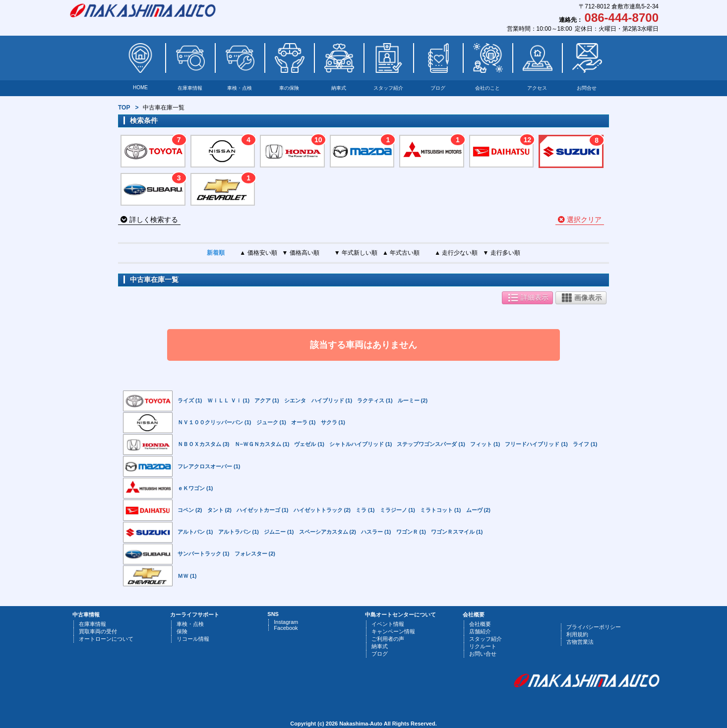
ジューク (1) (272, 422)
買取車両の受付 (98, 631)
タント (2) (220, 510)
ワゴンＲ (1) (411, 532)
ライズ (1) (190, 400)
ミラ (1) (365, 510)
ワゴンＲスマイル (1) (457, 532)
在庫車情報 (190, 88)
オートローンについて (106, 639)
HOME (140, 87)
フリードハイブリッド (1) (536, 444)
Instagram (286, 622)
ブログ (438, 88)
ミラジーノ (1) (398, 510)
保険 (182, 631)
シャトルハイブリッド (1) (361, 444)
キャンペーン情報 (393, 631)
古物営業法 (580, 642)
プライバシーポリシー (594, 627)
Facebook (286, 628)
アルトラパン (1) (239, 532)
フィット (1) (485, 444)
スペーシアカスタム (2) (328, 532)
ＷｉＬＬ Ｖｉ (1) (229, 400)
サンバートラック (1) (204, 554)
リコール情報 (193, 639)
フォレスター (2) (255, 554)
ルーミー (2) (413, 400)
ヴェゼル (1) (309, 444)
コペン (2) (190, 510)
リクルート (483, 646)
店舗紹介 (480, 631)
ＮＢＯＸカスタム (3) (204, 444)
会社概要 (480, 624)
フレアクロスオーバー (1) (209, 466)
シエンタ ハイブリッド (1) (318, 400)
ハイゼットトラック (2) (322, 510)
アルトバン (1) (195, 532)
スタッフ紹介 (388, 88)
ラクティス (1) (375, 400)
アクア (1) (267, 400)
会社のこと (487, 88)
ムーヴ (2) (479, 510)
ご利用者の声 (388, 639)
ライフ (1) (585, 444)
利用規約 (577, 634)
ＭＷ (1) (187, 576)
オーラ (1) (303, 422)
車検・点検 (240, 88)
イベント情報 (388, 624)
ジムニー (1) (279, 532)
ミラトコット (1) (441, 510)
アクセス (537, 88)
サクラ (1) (333, 422)
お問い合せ (483, 654)
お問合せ (587, 88)
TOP (124, 108)
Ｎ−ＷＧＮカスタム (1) (262, 444)
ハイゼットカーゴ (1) (263, 510)
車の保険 (289, 88)
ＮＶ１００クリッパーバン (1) (214, 422)
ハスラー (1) (376, 532)
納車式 (339, 88)
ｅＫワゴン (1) (195, 488)
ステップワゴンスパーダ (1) (431, 444)
